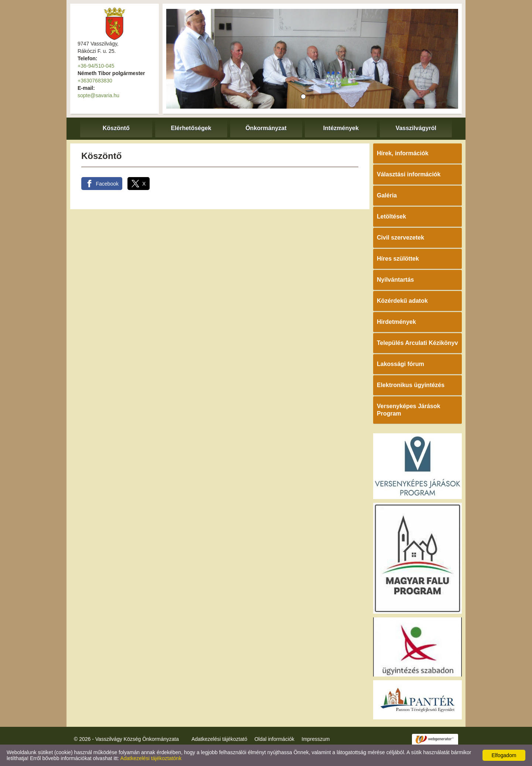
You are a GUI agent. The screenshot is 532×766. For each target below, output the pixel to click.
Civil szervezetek (400, 238)
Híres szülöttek (398, 259)
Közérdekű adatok (402, 301)
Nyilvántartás (395, 280)
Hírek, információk (403, 153)
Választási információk (409, 174)
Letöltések (391, 216)
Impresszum (316, 739)
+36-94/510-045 (96, 66)
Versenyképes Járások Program (409, 410)
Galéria (387, 195)
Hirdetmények (396, 322)
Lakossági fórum (400, 364)
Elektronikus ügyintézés (411, 385)
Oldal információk (274, 739)
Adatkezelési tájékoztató (219, 739)
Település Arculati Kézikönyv (417, 343)
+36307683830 (95, 81)
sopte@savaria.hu (98, 95)
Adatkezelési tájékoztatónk (151, 758)
